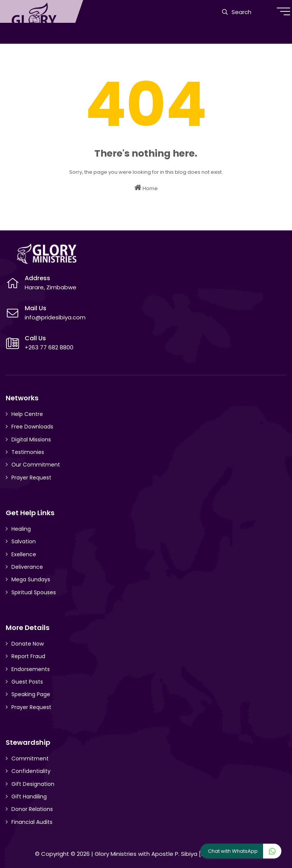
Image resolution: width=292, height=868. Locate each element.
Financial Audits (32, 822)
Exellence (24, 554)
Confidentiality (31, 771)
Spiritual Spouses (34, 592)
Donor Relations (32, 809)
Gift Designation (33, 784)
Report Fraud (28, 656)
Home (146, 188)
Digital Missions (31, 440)
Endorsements (31, 669)
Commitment (30, 759)
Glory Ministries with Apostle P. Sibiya (146, 854)
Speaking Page (31, 694)
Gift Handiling (29, 797)
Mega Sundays (31, 579)
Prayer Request (31, 478)
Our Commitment (36, 465)
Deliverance (27, 567)
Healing (21, 529)
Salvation (24, 541)
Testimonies (28, 452)
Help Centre (27, 414)
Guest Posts (27, 682)
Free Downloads (32, 427)
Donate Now (28, 644)
